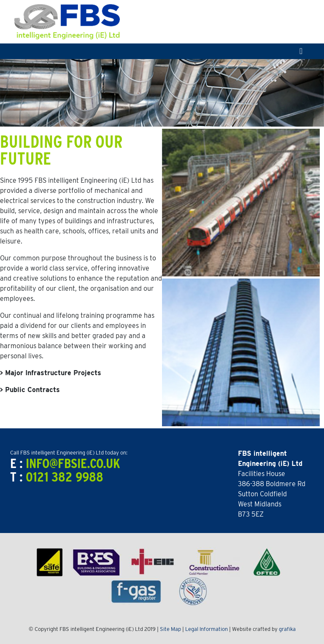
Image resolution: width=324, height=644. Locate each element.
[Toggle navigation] (301, 51)
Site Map (170, 629)
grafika (287, 629)
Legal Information (207, 629)
